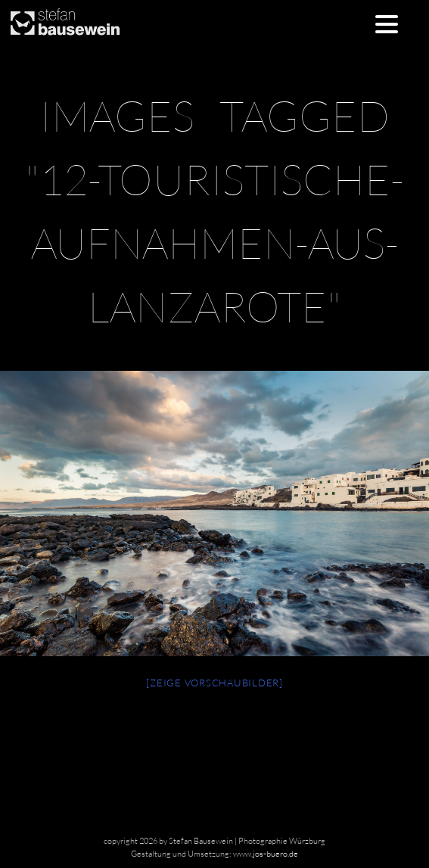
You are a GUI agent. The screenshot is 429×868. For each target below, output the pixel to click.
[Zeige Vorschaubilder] (214, 683)
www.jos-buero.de (266, 854)
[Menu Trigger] (387, 23)
